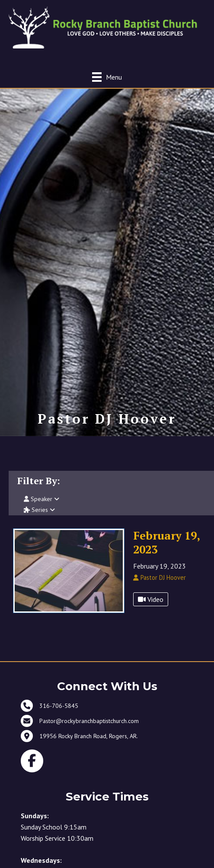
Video (151, 599)
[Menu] (107, 77)
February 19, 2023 (166, 542)
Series (39, 510)
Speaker (42, 499)
